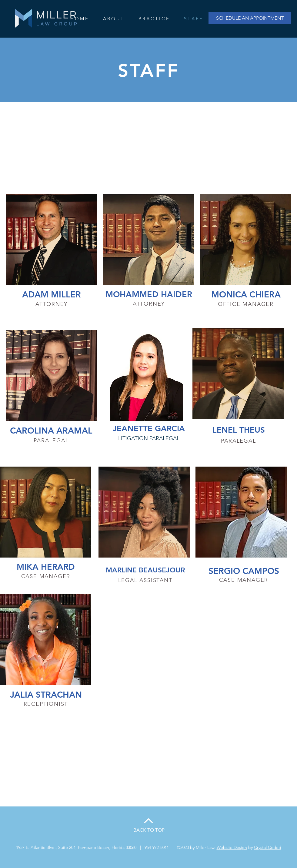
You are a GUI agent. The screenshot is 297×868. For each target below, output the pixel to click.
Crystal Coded (268, 847)
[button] (154, 19)
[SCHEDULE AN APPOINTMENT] (250, 18)
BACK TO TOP (149, 830)
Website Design (232, 847)
